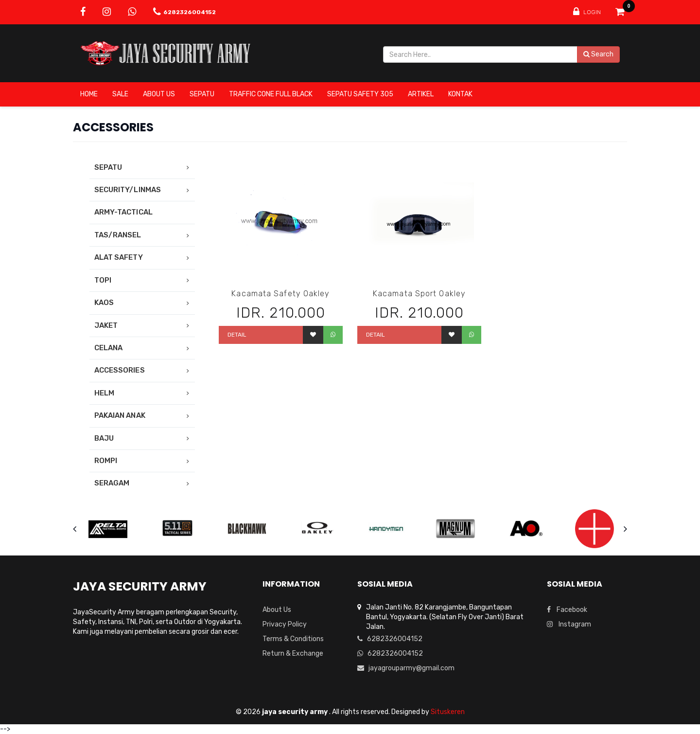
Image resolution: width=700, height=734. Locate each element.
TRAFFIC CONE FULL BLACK (271, 94)
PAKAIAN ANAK (120, 415)
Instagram (569, 624)
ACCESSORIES (120, 370)
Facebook (567, 610)
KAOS (104, 303)
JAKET (106, 325)
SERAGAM (112, 483)
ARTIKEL (421, 94)
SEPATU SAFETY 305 (360, 94)
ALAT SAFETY (119, 257)
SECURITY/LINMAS (128, 190)
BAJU (104, 438)
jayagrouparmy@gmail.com (406, 668)
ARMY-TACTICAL (123, 212)
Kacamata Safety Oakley (280, 294)
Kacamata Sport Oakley (419, 294)
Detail (236, 335)
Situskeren (448, 712)
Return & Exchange (293, 653)
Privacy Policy (285, 624)
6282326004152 (390, 639)
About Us (159, 94)
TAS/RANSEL (118, 235)
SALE (120, 94)
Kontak (460, 94)
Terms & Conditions (293, 639)
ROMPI (106, 461)
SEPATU (202, 94)
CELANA (108, 348)
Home (89, 94)
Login (587, 12)
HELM (104, 393)
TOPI (103, 280)
